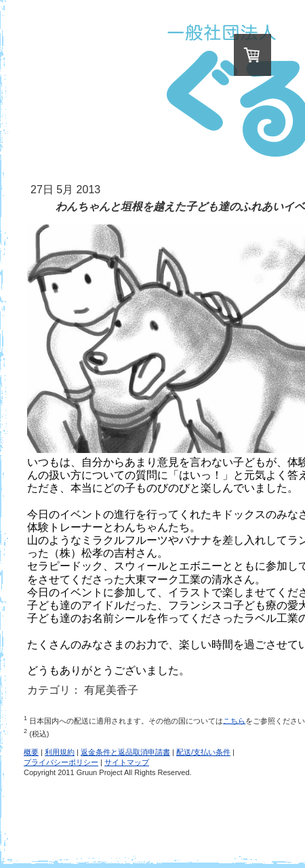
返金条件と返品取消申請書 (125, 752)
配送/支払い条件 (203, 752)
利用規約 (60, 752)
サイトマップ (127, 762)
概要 (31, 752)
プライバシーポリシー (61, 762)
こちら (234, 720)
